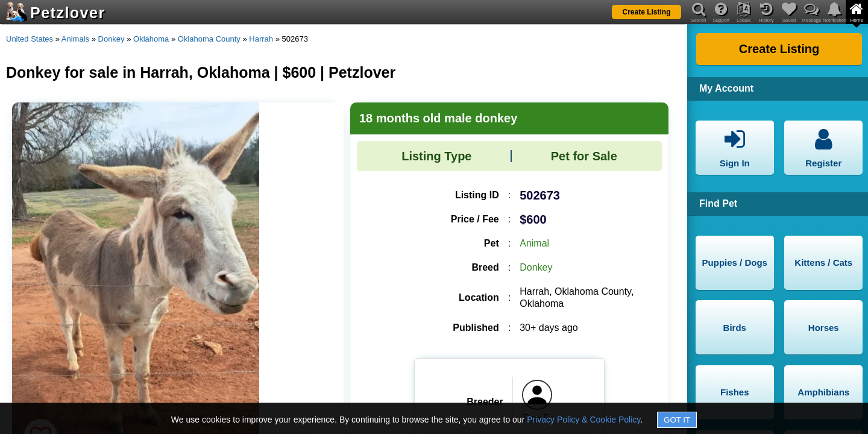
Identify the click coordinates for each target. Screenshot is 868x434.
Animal (534, 243)
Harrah (261, 39)
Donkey (112, 39)
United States (30, 39)
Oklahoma (151, 39)
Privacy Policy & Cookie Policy (583, 420)
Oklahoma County (209, 39)
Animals (75, 39)
